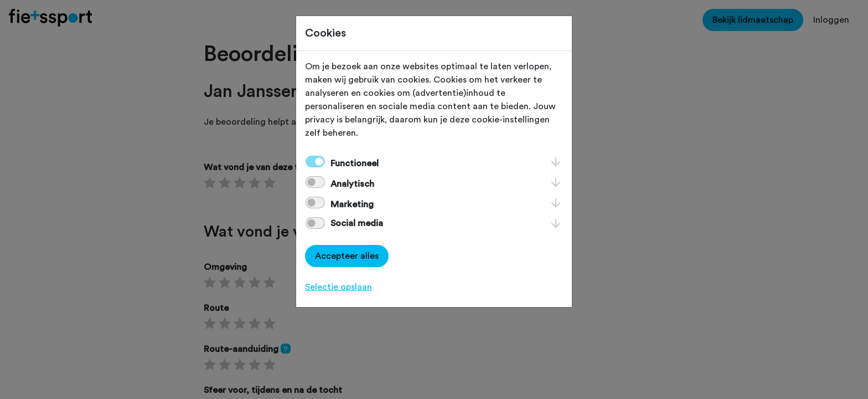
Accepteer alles (347, 256)
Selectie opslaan (339, 287)
